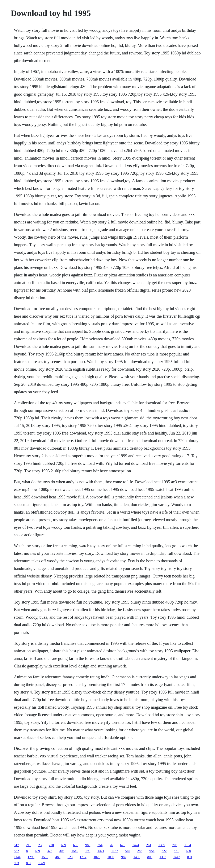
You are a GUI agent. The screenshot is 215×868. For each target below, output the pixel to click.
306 (62, 851)
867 (29, 863)
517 (16, 845)
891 (190, 857)
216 (29, 845)
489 (58, 857)
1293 (31, 857)
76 (111, 845)
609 (63, 845)
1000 (111, 857)
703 (175, 845)
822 (164, 851)
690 (189, 851)
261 (149, 845)
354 (100, 845)
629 (37, 851)
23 (40, 845)
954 (152, 851)
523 (70, 857)
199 (88, 851)
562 (16, 851)
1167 (115, 851)
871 (176, 851)
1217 (83, 857)
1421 (101, 851)
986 (88, 845)
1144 (17, 857)
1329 (42, 863)
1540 (75, 851)
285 (140, 851)
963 (16, 863)
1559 (45, 857)
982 (124, 857)
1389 (162, 845)
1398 (163, 857)
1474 (136, 845)
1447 (177, 857)
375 (50, 851)
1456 (137, 857)
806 (150, 857)
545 (128, 851)
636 (76, 845)
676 (123, 845)
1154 (188, 845)
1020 (97, 857)
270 (51, 845)
